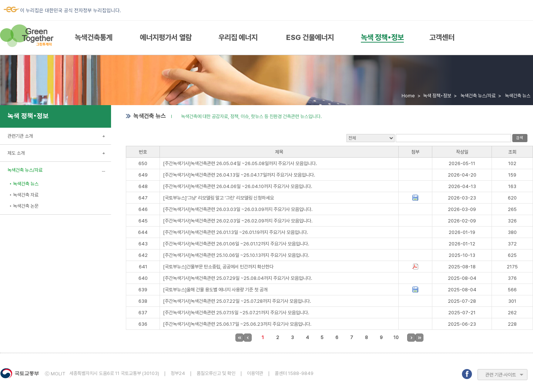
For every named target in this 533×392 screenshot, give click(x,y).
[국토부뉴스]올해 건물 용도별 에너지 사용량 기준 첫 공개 (215, 290)
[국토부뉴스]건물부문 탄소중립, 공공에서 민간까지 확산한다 (218, 267)
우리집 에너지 (238, 37)
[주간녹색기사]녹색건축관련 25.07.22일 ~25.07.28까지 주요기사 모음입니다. (237, 301)
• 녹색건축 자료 (24, 195)
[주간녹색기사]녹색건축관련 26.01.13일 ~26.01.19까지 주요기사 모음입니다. (235, 232)
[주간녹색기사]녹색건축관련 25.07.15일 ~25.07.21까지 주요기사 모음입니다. (236, 313)
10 (396, 337)
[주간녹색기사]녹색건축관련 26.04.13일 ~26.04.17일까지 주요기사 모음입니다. (239, 175)
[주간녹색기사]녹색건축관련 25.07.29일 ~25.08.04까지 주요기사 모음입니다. (237, 278)
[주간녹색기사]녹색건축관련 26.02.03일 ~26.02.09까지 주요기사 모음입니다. (238, 221)
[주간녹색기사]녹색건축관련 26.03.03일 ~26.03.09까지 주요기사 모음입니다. (238, 209)
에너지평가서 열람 (166, 37)
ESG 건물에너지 (310, 37)
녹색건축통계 (94, 37)
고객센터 (442, 37)
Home (408, 96)
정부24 (178, 373)
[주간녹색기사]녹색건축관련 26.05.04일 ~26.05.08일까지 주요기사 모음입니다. (240, 163)
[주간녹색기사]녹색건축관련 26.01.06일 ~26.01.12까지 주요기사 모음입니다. (236, 244)
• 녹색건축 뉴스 (24, 184)
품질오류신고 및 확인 (216, 373)
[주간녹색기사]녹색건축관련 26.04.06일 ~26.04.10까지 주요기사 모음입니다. (237, 186)
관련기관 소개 (20, 136)
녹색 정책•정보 (382, 37)
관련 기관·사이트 (501, 375)
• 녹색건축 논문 (24, 206)
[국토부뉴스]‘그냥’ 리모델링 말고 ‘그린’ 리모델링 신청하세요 (218, 198)
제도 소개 (16, 153)
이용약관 (255, 373)
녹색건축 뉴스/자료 (25, 170)
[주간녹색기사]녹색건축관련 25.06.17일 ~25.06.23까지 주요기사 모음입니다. (237, 324)
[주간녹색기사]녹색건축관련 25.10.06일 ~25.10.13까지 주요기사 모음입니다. (236, 255)
